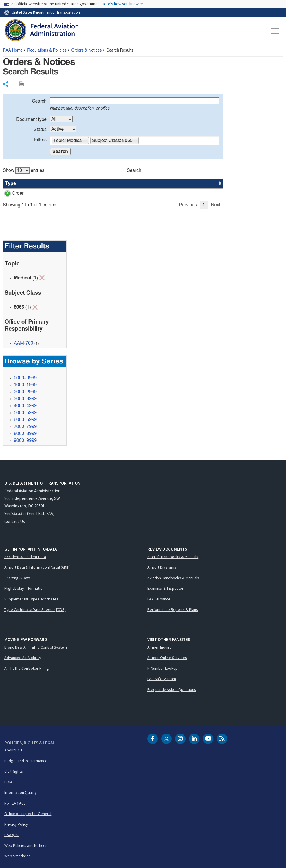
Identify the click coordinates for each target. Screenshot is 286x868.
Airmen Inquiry (159, 647)
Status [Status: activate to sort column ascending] (144, 183)
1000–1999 (25, 385)
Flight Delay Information (24, 588)
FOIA (8, 782)
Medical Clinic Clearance (88, 193)
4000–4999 (25, 406)
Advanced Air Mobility (23, 658)
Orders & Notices (86, 50)
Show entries (24, 170)
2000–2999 (25, 392)
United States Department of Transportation (46, 12)
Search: (40, 101)
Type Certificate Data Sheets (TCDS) (35, 609)
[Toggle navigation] (276, 31)
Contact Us (15, 521)
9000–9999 (25, 441)
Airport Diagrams (162, 567)
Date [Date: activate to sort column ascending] (196, 183)
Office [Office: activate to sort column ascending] (169, 183)
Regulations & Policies (47, 50)
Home (13, 50)
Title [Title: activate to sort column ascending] (68, 183)
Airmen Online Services (167, 658)
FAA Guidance (159, 599)
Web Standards (18, 856)
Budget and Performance (26, 761)
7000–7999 (25, 427)
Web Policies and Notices (26, 845)
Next (216, 205)
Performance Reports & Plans (173, 609)
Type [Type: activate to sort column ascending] (10, 183)
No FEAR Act (15, 803)
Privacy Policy (16, 824)
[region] (113, 185)
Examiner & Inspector (165, 588)
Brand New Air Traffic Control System (36, 647)
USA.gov (11, 835)
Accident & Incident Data (25, 557)
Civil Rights (14, 771)
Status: (41, 130)
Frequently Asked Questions (172, 689)
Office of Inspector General (28, 814)
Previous (188, 205)
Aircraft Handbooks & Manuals (173, 557)
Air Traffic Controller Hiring (27, 668)
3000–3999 (25, 399)
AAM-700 (24, 343)
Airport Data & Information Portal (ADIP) (37, 567)
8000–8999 (25, 434)
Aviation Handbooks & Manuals (173, 578)
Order (11, 193)
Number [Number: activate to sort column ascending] (36, 183)
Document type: (32, 119)
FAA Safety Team (162, 679)
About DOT (13, 750)
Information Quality (21, 792)
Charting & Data (18, 578)
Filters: (41, 140)
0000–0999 (25, 378)
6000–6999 (25, 420)
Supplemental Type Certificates (31, 599)
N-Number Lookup (163, 668)
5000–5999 (25, 413)
